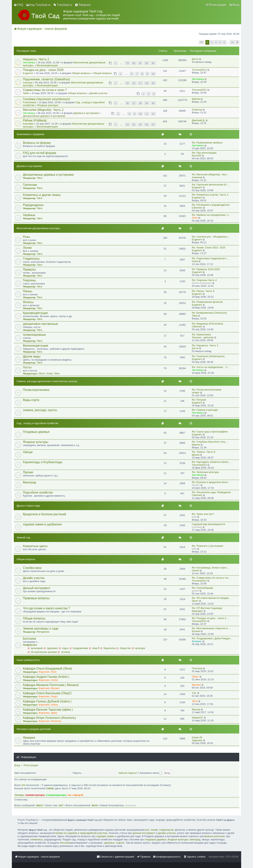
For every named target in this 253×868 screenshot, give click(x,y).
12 (153, 114)
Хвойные (29, 215)
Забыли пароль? (128, 773)
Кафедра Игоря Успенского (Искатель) (49, 718)
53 (127, 124)
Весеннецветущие (47, 65)
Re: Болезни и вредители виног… (211, 482)
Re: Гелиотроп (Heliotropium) (208, 356)
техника (64, 652)
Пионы (28, 291)
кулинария (35, 648)
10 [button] (232, 42)
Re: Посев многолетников (207, 390)
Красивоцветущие (35, 313)
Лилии (27, 248)
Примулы (29, 269)
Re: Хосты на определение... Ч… (211, 367)
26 (134, 83)
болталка (65, 843)
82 (147, 63)
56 (147, 124)
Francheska (29, 102)
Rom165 (197, 156)
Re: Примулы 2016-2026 (206, 269)
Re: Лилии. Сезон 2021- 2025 (209, 248)
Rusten (196, 485)
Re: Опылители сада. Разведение (211, 492)
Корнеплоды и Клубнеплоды (43, 462)
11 (147, 114)
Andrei (54, 680)
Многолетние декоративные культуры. (39, 228)
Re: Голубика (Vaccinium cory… (210, 442)
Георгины (29, 280)
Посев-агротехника (36, 390)
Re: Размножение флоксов (207, 302)
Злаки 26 (197, 737)
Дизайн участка (98, 93)
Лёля (195, 218)
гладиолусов (166, 830)
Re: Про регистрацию (204, 153)
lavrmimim (131, 805)
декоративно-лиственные (41, 324)
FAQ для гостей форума (40, 153)
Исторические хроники (42, 652)
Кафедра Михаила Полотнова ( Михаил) (51, 685)
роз (147, 830)
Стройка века (32, 568)
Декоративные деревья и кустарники (44, 116)
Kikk (194, 517)
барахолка (108, 648)
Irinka (195, 261)
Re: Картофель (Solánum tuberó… (211, 462)
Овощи (28, 452)
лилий (154, 830)
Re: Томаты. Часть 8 (204, 452)
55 (140, 124)
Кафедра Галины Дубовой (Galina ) (47, 701)
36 (127, 103)
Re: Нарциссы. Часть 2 (205, 345)
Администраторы (35, 795)
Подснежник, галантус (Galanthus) (46, 79)
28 (147, 83)
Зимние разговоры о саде (41, 628)
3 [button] (216, 42)
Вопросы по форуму (37, 143)
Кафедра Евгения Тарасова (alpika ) (48, 710)
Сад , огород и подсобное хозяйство (38, 423)
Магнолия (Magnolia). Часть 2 (43, 110)
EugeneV (28, 73)
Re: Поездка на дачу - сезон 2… (210, 618)
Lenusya (28, 83)
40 (153, 103)
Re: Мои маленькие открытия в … (211, 628)
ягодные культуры (178, 839)
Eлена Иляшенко (202, 283)
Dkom (42, 373)
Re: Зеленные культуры (205, 472)
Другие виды (32, 356)
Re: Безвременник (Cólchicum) (209, 313)
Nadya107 (197, 718)
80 (134, 63)
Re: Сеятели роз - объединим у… (211, 237)
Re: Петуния (199, 400)
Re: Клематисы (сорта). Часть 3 (210, 195)
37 (134, 103)
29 (153, 83)
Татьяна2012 (199, 70)
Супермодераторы (56, 795)
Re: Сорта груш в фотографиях (210, 432)
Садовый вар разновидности (208, 524)
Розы (26, 237)
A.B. (194, 693)
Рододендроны (33, 205)
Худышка (197, 740)
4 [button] (220, 42)
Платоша (197, 668)
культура (138, 648)
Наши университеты (28, 660)
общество (124, 648)
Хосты (27, 367)
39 (147, 103)
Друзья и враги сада (28, 506)
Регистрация (31, 765)
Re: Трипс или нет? (203, 514)
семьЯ (94, 648)
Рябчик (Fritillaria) (35, 120)
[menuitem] (18, 5)
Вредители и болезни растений (45, 514)
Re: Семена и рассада (205, 410)
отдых (64, 648)
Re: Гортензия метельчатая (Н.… (211, 185)
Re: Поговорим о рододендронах (211, 205)
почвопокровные (34, 335)
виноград (195, 839)
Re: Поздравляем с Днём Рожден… (212, 638)
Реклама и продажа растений (34, 729)
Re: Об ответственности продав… (211, 598)
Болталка (29, 639)
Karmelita (28, 124)
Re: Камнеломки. (202, 335)
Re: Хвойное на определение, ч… (211, 215)
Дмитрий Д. (198, 120)
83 (153, 63)
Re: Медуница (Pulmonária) (207, 324)
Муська (196, 709)
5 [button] (224, 42)
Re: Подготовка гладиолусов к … (211, 258)
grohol (195, 591)
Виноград (30, 482)
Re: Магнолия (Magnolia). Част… (211, 174)
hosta (49, 373)
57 (153, 124)
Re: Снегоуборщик (202, 588)
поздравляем (79, 648)
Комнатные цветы (35, 546)
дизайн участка (167, 833)
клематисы (37, 839)
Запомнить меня (151, 773)
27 (140, 83)
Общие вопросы (81, 73)
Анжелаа (197, 110)
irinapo (196, 393)
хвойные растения (214, 836)
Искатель (56, 721)
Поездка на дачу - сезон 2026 (43, 70)
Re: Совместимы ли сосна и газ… (211, 578)
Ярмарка (29, 738)
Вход (17, 765)
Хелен (195, 570)
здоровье (51, 648)
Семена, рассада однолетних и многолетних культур (47, 381)
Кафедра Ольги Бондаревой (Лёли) (47, 669)
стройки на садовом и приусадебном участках (81, 833)
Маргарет (197, 611)
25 (127, 83)
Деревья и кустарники (86, 113)
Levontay (197, 527)
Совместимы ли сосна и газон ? (45, 90)
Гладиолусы (31, 259)
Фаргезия (44, 672)
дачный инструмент (144, 833)
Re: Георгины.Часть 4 (204, 280)
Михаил (55, 688)
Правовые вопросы (36, 598)
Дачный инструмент (37, 588)
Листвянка (29, 62)
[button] (201, 42)
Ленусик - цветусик (203, 337)
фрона (196, 455)
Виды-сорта (31, 400)
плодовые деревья (156, 839)
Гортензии (30, 185)
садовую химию (105, 836)
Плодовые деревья (36, 432)
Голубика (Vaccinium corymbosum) (46, 99)
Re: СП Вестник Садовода (207, 608)
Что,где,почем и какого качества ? (46, 608)
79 (127, 63)
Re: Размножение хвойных (207, 143)
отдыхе (120, 843)
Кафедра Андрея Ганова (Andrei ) (46, 677)
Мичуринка (43, 632)
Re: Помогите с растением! (208, 546)
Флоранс (197, 641)
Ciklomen (197, 208)
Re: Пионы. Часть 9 (203, 291)
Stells (26, 93)
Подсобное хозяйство (38, 492)
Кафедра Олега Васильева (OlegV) (47, 693)
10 (153, 74)
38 (140, 103)
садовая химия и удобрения (42, 524)
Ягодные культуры (48, 105)
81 (140, 63)
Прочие (28, 472)
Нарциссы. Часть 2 (36, 59)
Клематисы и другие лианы (42, 195)
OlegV (195, 677)
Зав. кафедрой (75, 795)
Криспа (196, 99)
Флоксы (28, 302)
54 (134, 124)
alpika (54, 713)
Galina (54, 705)
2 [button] (212, 42)
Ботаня (196, 631)
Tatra (39, 178)
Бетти (195, 59)
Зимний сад (23, 537)
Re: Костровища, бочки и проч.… (211, 568)
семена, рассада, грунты (40, 410)
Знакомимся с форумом (30, 134)
